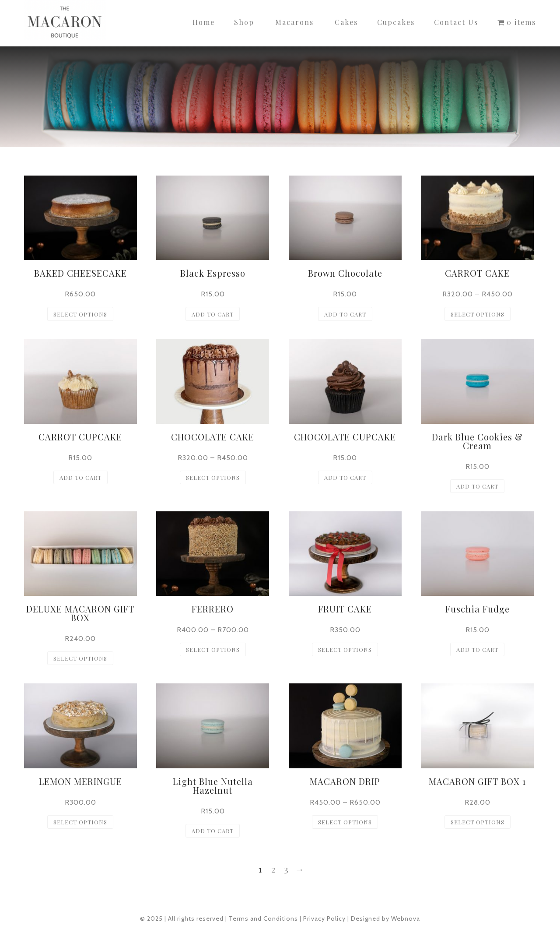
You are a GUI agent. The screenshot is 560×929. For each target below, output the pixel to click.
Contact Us (456, 22)
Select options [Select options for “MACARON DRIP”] (345, 822)
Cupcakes (396, 22)
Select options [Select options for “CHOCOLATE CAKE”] (213, 477)
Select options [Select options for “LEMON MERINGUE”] (80, 822)
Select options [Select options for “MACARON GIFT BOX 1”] (478, 822)
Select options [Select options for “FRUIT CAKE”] (345, 649)
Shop (244, 22)
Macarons (294, 22)
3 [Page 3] (286, 869)
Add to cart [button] (213, 314)
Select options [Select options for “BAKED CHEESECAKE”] (80, 314)
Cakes (346, 22)
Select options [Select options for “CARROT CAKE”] (478, 314)
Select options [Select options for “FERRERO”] (213, 649)
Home (204, 22)
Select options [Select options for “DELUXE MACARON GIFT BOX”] (80, 658)
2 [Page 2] (273, 869)
